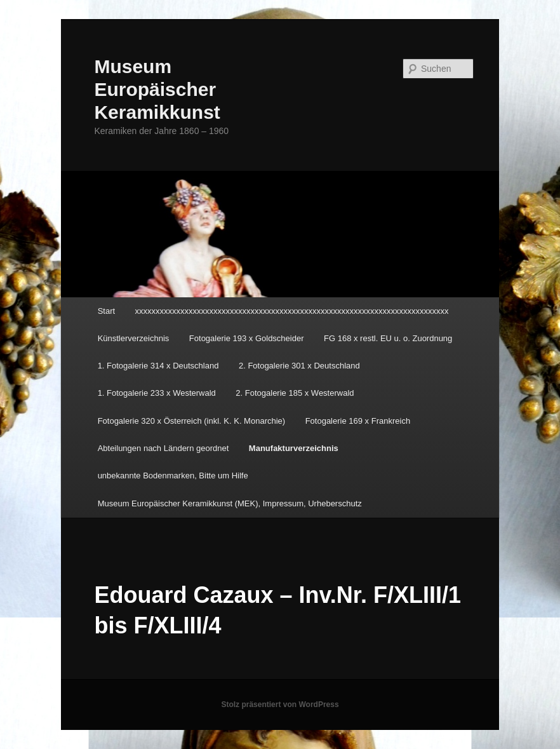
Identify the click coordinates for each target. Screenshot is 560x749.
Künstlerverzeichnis (134, 338)
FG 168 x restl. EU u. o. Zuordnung (388, 338)
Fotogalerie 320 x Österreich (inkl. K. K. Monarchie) (192, 421)
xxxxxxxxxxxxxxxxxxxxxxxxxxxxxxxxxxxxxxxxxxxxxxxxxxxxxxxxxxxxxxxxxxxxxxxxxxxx (292, 311)
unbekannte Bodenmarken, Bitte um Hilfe (173, 476)
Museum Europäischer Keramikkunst (157, 89)
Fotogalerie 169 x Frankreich (358, 421)
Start (106, 311)
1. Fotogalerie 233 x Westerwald (157, 393)
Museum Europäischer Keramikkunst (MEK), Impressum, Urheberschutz (230, 503)
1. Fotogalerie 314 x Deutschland (158, 366)
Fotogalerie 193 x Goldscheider (247, 338)
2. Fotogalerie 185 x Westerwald (295, 393)
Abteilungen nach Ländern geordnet (163, 448)
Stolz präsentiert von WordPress (280, 705)
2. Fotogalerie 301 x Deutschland (299, 366)
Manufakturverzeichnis (294, 448)
